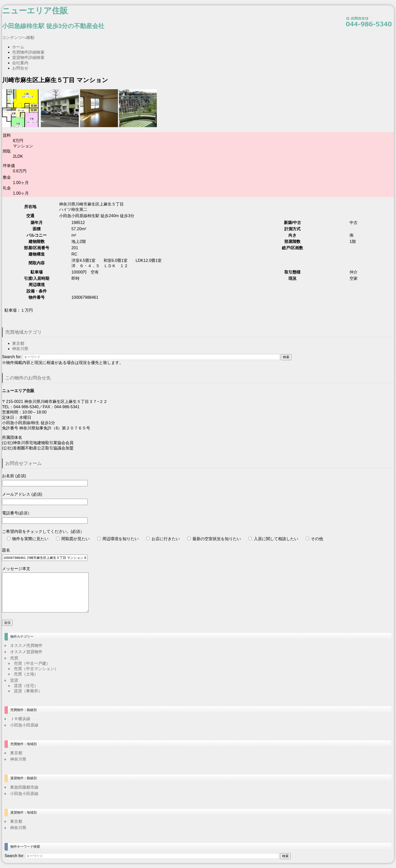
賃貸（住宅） (26, 686)
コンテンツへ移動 (18, 38)
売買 (14, 658)
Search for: (12, 357)
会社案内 (20, 63)
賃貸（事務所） (28, 691)
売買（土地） (26, 674)
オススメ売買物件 (26, 645)
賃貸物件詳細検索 (28, 58)
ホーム (18, 47)
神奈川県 (20, 349)
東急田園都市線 (24, 787)
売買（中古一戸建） (32, 663)
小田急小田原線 (24, 725)
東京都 (18, 343)
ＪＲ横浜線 (20, 719)
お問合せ (20, 68)
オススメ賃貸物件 (26, 652)
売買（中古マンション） (36, 669)
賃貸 (14, 680)
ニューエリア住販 (35, 11)
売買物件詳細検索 (28, 52)
